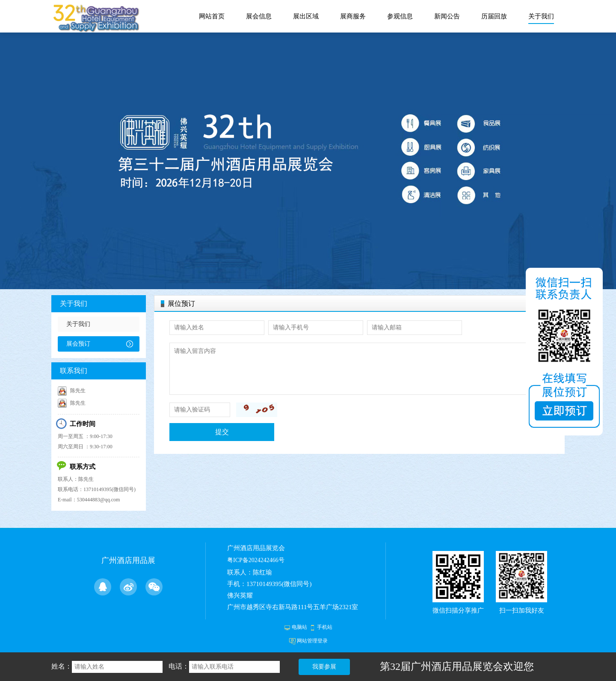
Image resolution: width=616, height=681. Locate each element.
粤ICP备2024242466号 (256, 560)
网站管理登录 (312, 641)
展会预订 (78, 344)
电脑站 (299, 627)
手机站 (325, 627)
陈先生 (72, 391)
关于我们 (74, 303)
